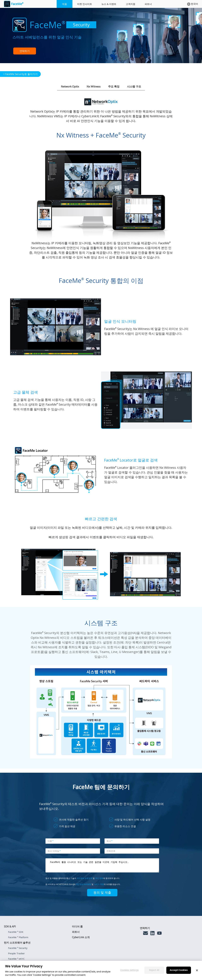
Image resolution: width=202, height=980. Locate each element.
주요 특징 (114, 86)
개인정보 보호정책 (85, 878)
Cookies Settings (129, 970)
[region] (101, 970)
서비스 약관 (99, 884)
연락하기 (25, 51)
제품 (65, 4)
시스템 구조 (134, 86)
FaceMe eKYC (16, 959)
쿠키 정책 (99, 878)
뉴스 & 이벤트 (109, 4)
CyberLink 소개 (81, 937)
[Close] (197, 970)
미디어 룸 (77, 926)
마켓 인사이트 (85, 4)
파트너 (148, 4)
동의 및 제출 (102, 893)
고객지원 (131, 4)
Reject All (154, 970)
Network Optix (70, 86)
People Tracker (16, 953)
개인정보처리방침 (83, 884)
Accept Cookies (179, 970)
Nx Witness (94, 86)
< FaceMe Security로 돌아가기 (20, 74)
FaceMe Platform (18, 937)
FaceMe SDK (16, 932)
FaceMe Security (18, 948)
